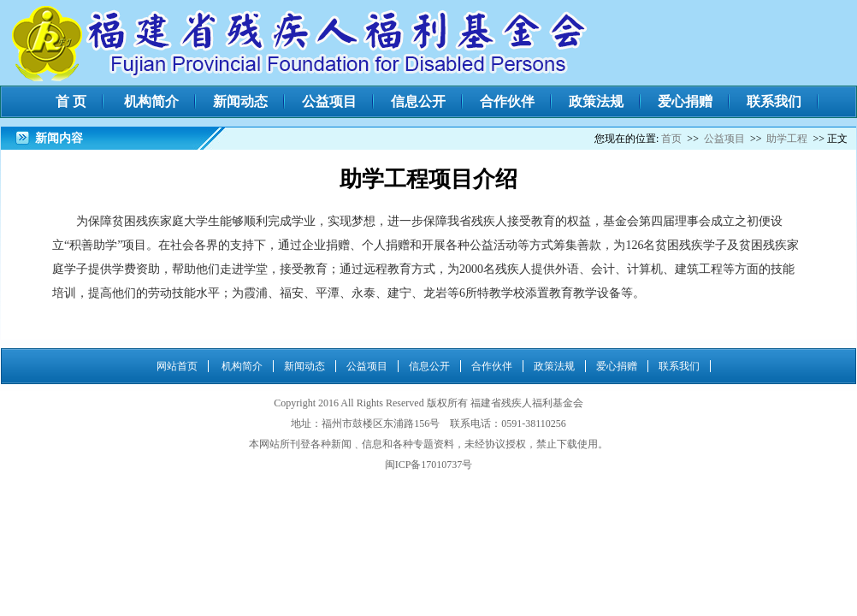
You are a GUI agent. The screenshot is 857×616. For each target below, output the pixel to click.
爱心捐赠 (685, 101)
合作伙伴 (507, 101)
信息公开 (418, 101)
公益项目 (329, 101)
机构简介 (151, 101)
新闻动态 (240, 101)
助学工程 (787, 139)
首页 (671, 139)
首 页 (71, 101)
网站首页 (177, 366)
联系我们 (774, 101)
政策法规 (596, 101)
